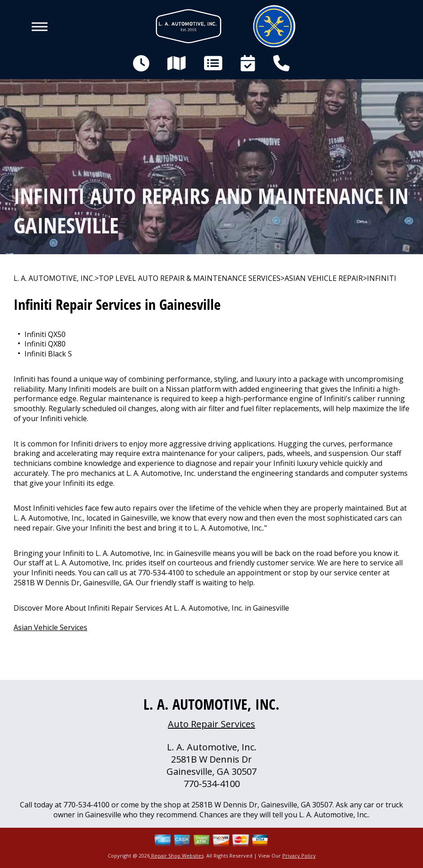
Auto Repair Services (211, 724)
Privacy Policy (299, 856)
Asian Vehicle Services (50, 627)
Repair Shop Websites (177, 856)
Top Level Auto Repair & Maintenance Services (190, 278)
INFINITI (382, 278)
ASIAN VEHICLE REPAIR (324, 278)
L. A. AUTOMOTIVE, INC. (54, 278)
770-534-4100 (161, 573)
